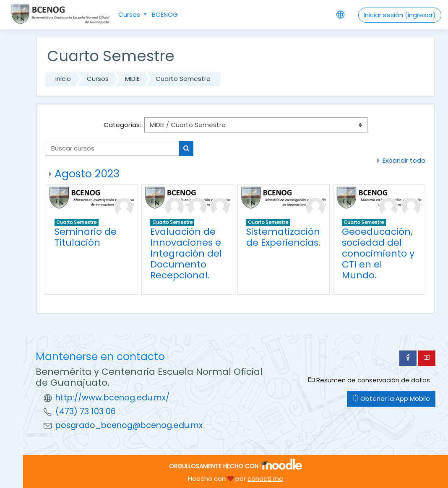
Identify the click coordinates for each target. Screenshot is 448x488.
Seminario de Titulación (86, 237)
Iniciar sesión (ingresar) (400, 15)
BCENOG (165, 14)
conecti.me (265, 479)
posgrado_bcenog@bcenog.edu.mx (129, 425)
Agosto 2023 (87, 174)
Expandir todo (404, 160)
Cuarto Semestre (183, 79)
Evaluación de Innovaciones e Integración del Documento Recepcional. (186, 253)
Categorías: (122, 125)
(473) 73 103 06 (86, 411)
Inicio (63, 79)
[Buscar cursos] (113, 148)
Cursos (130, 14)
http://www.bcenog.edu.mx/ (112, 398)
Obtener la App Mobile (391, 398)
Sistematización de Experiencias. (283, 237)
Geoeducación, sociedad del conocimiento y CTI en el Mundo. (378, 253)
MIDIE (132, 79)
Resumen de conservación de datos (369, 380)
